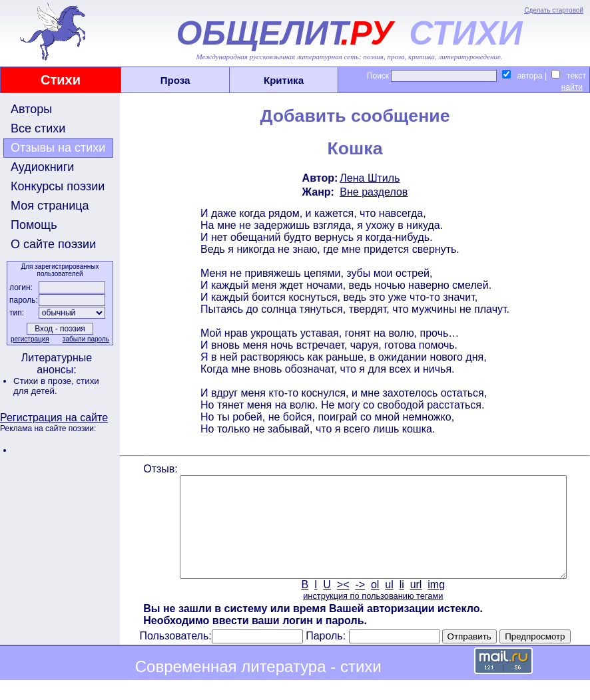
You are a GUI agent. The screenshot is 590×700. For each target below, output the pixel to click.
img (436, 605)
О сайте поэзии (53, 244)
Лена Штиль (369, 178)
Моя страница (50, 206)
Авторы (31, 109)
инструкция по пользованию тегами (372, 616)
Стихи (61, 80)
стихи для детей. (56, 386)
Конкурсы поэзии (58, 186)
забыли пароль (85, 339)
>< (342, 605)
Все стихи (38, 128)
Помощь (34, 225)
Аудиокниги (42, 167)
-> (359, 605)
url (415, 605)
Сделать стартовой (554, 10)
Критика (284, 80)
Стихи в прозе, (45, 381)
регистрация (29, 339)
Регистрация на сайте (54, 418)
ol (374, 605)
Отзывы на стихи (58, 148)
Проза (175, 80)
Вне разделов (373, 192)
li (401, 605)
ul (388, 605)
